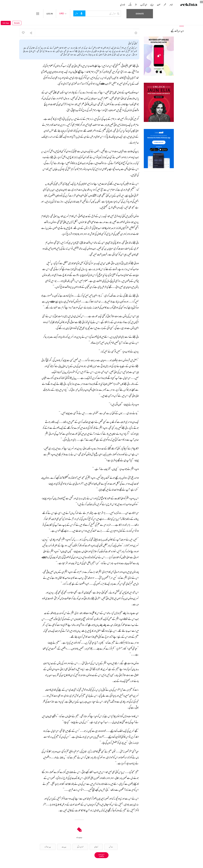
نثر (136, 5)
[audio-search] (90, 13)
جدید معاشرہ (48, 847)
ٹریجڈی (96, 847)
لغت (159, 5)
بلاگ (130, 5)
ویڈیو (152, 5)
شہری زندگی (80, 847)
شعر (165, 5)
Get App (6, 14)
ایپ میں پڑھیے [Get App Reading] (101, 855)
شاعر (171, 5)
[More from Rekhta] (48, 14)
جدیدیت (64, 847)
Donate (164, 13)
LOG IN (60, 13)
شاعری (123, 5)
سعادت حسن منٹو (136, 22)
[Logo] (189, 5)
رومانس (111, 847)
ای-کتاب (144, 5)
